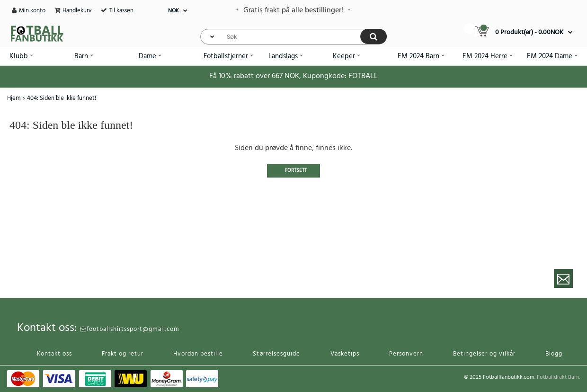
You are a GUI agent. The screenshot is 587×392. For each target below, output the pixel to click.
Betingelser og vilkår (484, 354)
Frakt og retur (123, 354)
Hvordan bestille (198, 354)
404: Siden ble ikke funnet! (62, 98)
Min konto (32, 11)
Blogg (554, 354)
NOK (173, 11)
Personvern (406, 354)
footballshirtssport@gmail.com (130, 329)
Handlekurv (77, 11)
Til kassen (121, 11)
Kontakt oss (54, 354)
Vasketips (345, 354)
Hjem (14, 98)
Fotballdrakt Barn (558, 377)
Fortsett (296, 170)
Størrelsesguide (276, 354)
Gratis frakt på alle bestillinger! (293, 10)
